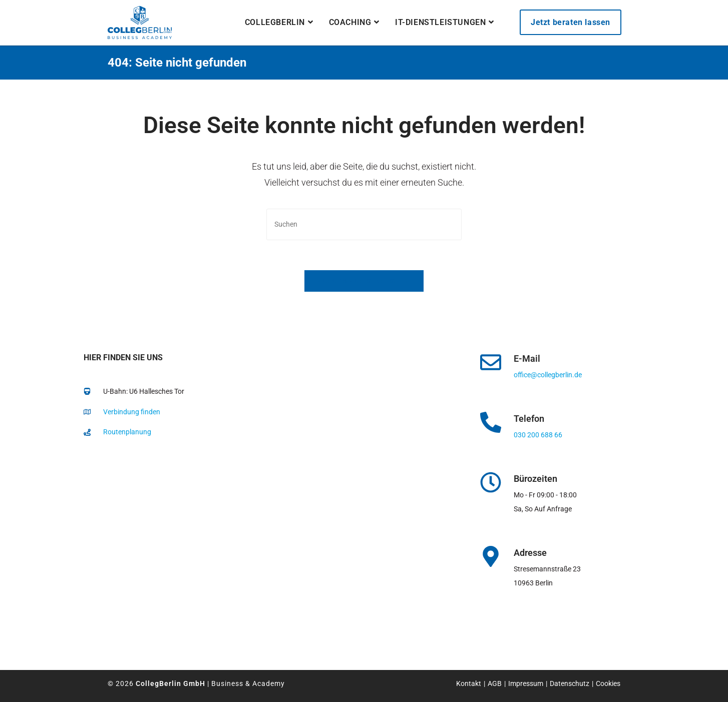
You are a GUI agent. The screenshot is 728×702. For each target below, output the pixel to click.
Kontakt (469, 683)
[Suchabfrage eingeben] (364, 224)
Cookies (608, 683)
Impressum (526, 683)
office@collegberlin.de (548, 375)
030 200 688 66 (538, 435)
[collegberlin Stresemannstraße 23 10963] (253, 547)
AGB (495, 683)
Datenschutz (570, 683)
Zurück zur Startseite (364, 281)
